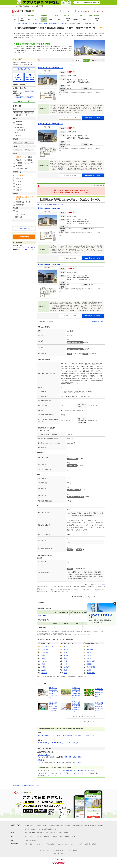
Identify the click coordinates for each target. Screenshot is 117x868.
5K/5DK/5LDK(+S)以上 (73, 743)
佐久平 (40, 762)
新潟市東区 (90, 649)
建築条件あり (20, 205)
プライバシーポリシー (44, 850)
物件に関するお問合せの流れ (72, 825)
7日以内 (18, 187)
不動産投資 (66, 837)
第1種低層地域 (67, 735)
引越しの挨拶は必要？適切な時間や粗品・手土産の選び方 (99, 707)
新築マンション (29, 837)
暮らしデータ (52, 776)
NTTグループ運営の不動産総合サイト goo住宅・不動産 (28, 6)
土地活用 (34, 840)
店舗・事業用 (43, 773)
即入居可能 (78, 735)
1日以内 (18, 181)
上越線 (43, 670)
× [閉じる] (115, 603)
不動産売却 (28, 840)
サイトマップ (68, 850)
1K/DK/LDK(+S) (20, 122)
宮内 (65, 673)
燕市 (88, 646)
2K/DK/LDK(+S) (20, 124)
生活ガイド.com (101, 584)
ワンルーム (19, 136)
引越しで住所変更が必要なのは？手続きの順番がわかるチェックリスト (76, 707)
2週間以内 (19, 190)
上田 (44, 762)
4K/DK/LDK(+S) (20, 130)
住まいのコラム (75, 844)
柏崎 (65, 658)
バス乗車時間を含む (21, 169)
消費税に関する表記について (49, 829)
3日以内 (18, 184)
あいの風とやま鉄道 (48, 646)
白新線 (43, 658)
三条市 (89, 658)
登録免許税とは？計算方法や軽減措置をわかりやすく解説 (99, 693)
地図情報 (94, 844)
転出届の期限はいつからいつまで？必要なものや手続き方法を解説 (53, 707)
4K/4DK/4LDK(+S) (57, 743)
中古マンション (56, 771)
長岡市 (89, 652)
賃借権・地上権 (20, 214)
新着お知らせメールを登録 (30, 77)
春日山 (75, 757)
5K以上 (18, 133)
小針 (65, 664)
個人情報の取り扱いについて (32, 829)
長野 (48, 762)
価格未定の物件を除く (22, 115)
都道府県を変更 (30, 91)
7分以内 (29, 160)
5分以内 (18, 160)
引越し (30, 844)
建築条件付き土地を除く (24, 202)
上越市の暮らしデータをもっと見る (86, 597)
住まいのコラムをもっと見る (86, 722)
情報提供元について (18, 785)
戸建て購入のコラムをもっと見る (86, 716)
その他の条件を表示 (23, 229)
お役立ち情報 (14, 844)
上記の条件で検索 (24, 237)
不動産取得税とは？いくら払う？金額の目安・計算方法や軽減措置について (76, 693)
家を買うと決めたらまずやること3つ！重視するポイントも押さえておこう (54, 693)
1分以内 (29, 157)
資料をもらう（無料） (93, 118)
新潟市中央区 (91, 661)
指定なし (19, 157)
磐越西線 (44, 673)
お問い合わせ (60, 850)
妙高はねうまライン (44, 755)
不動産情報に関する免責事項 (31, 785)
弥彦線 (43, 667)
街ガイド (67, 844)
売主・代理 (56, 735)
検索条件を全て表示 (24, 69)
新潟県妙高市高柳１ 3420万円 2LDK (51, 124)
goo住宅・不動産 (15, 825)
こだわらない (20, 175)
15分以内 (30, 163)
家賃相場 (42, 776)
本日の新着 (19, 178)
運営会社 (75, 850)
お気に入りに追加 (70, 118)
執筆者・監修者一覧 (85, 844)
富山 (79, 762)
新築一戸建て (68, 771)
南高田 (65, 757)
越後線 (43, 664)
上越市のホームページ (98, 322)
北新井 (53, 757)
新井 (48, 757)
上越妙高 (67, 667)
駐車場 (61, 833)
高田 (70, 757)
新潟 (65, 652)
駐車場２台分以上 (90, 735)
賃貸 (93, 771)
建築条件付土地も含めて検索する (24, 198)
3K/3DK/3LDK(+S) (43, 743)
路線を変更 (19, 97)
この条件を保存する (18, 77)
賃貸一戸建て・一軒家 (42, 833)
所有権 (17, 211)
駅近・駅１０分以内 (44, 735)
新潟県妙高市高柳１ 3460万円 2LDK (51, 68)
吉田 (65, 661)
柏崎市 (89, 670)
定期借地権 (19, 217)
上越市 (89, 655)
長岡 (65, 646)
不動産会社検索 (51, 844)
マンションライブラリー (79, 773)
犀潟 (65, 670)
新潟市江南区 (91, 667)
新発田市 (89, 664)
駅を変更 (30, 97)
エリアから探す (24, 101)
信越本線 (44, 661)
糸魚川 (66, 655)
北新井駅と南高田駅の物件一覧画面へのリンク (50, 204)
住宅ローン (74, 837)
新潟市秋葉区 (91, 673)
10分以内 (19, 163)
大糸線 (43, 655)
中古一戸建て (79, 771)
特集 (26, 844)
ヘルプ (53, 850)
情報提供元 (84, 825)
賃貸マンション (54, 833)
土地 (88, 771)
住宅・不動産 (64, 773)
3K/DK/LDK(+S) (20, 127)
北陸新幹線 (45, 649)
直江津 (66, 649)
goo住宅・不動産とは (30, 825)
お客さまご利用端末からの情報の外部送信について (50, 825)
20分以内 (19, 166)
